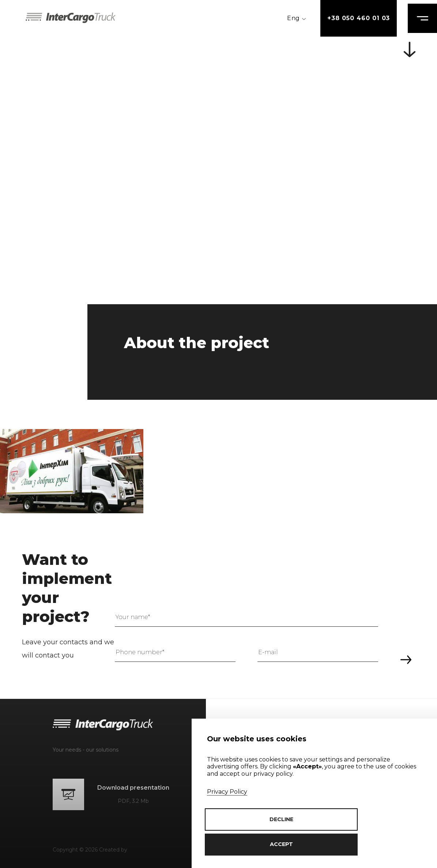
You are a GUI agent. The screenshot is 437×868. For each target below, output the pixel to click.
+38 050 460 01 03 (351, 18)
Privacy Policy (227, 817)
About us (232, 722)
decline (371, 844)
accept (258, 844)
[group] (72, 471)
